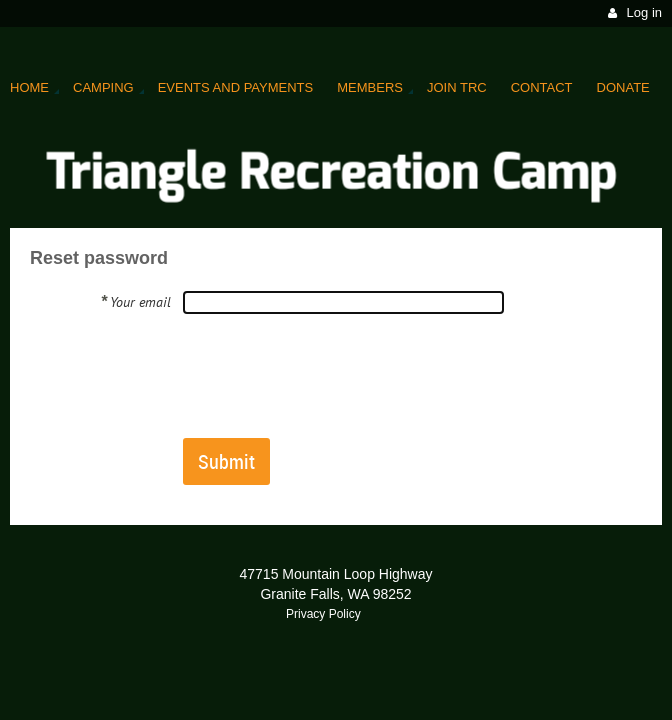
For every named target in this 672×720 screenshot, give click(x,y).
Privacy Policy (323, 614)
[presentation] (335, 375)
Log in (644, 12)
